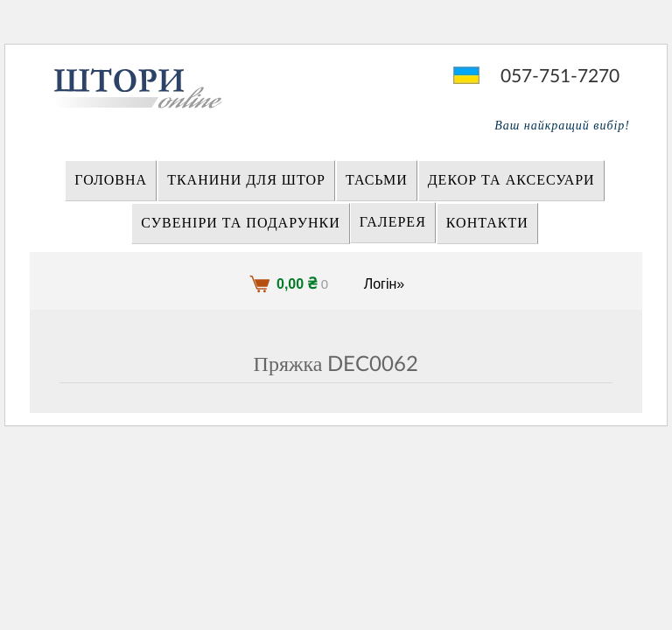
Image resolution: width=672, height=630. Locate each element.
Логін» (385, 284)
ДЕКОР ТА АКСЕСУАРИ (511, 180)
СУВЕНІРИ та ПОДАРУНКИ (241, 223)
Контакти (487, 223)
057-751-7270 (560, 77)
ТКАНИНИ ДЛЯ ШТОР (246, 180)
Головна (111, 180)
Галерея (393, 222)
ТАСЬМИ (377, 180)
